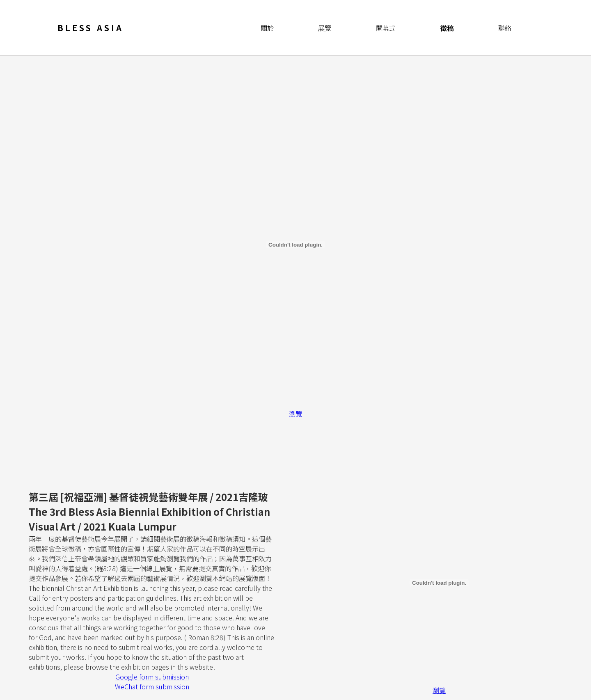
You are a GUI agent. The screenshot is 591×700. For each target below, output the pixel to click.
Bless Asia (90, 28)
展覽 (325, 28)
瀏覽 (295, 414)
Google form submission (152, 677)
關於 (267, 28)
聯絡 (505, 28)
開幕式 (386, 28)
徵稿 (447, 28)
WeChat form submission (152, 686)
